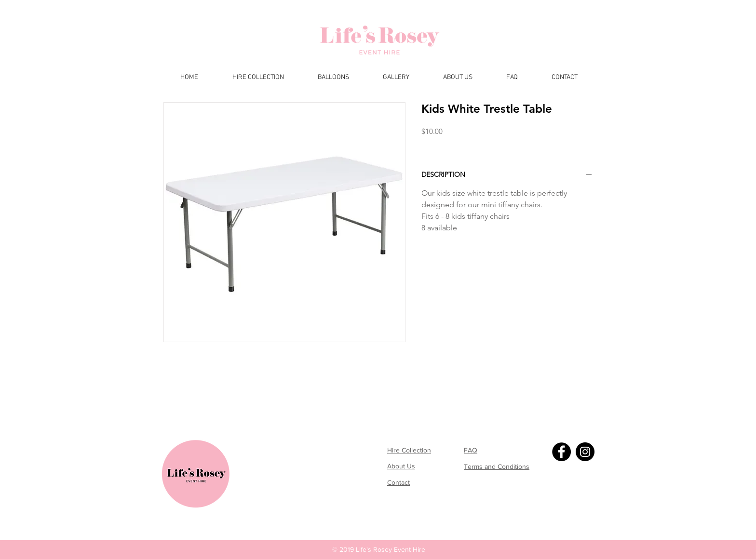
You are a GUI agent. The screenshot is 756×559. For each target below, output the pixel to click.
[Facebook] (561, 452)
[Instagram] (585, 452)
